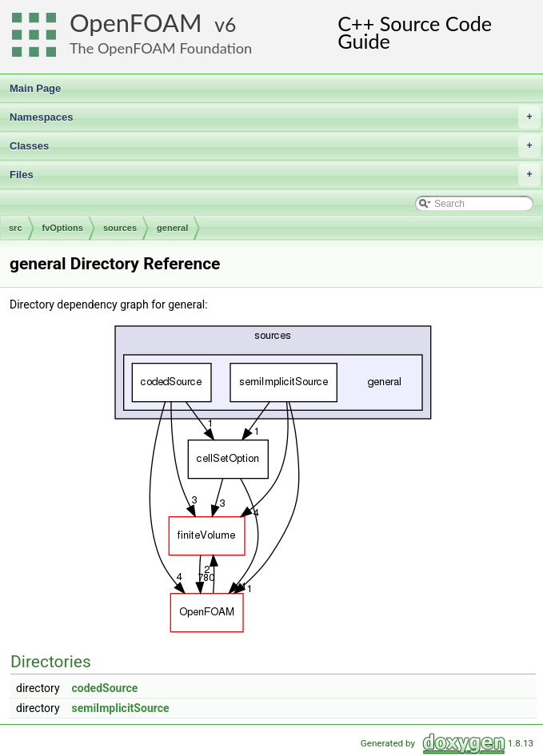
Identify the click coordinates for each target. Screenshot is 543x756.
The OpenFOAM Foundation (161, 48)
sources (120, 228)
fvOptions (63, 228)
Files (275, 175)
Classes (275, 146)
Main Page (35, 88)
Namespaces (275, 117)
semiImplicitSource (121, 708)
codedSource (105, 688)
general (172, 228)
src (16, 228)
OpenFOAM (136, 23)
